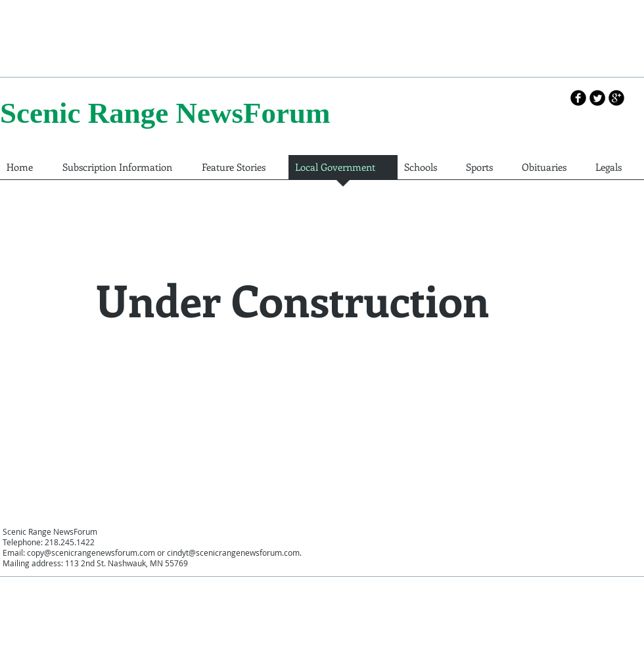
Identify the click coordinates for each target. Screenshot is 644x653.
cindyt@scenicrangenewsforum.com (233, 552)
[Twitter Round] (597, 98)
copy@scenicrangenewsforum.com (91, 552)
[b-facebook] (578, 98)
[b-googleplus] (616, 98)
